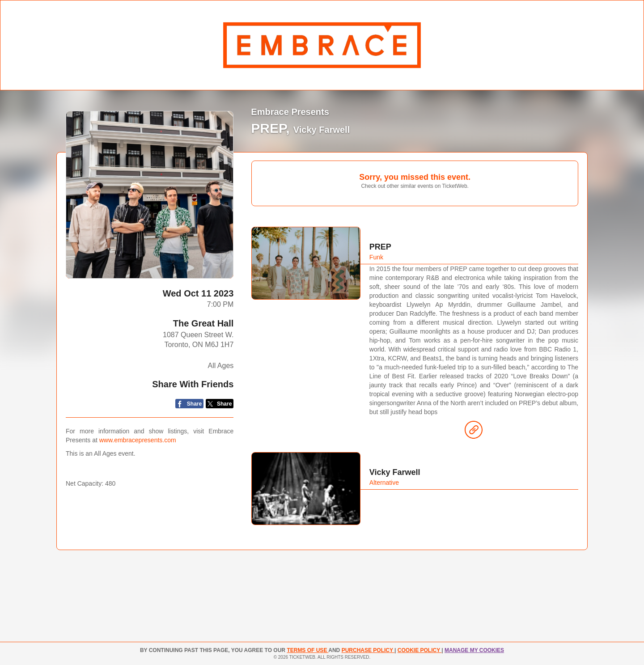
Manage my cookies (474, 650)
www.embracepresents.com (138, 440)
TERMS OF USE (307, 650)
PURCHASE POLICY (368, 650)
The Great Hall (203, 323)
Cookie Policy (419, 650)
